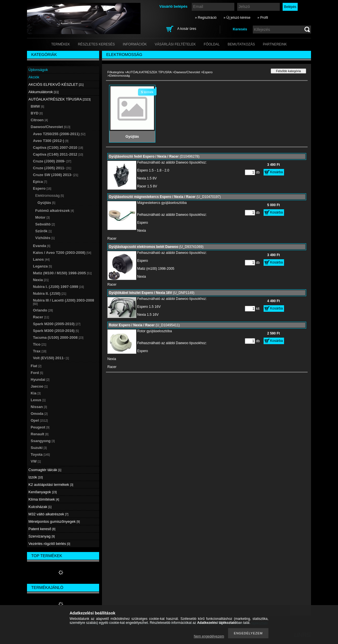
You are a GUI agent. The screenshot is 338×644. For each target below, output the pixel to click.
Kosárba (277, 172)
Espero (208, 72)
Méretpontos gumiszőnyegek (54, 521)
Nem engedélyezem (209, 636)
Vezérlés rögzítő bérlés (49, 544)
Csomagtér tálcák (45, 470)
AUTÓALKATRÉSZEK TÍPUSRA (149, 72)
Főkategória (116, 72)
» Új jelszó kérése (237, 18)
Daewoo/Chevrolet (187, 72)
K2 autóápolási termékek (51, 485)
